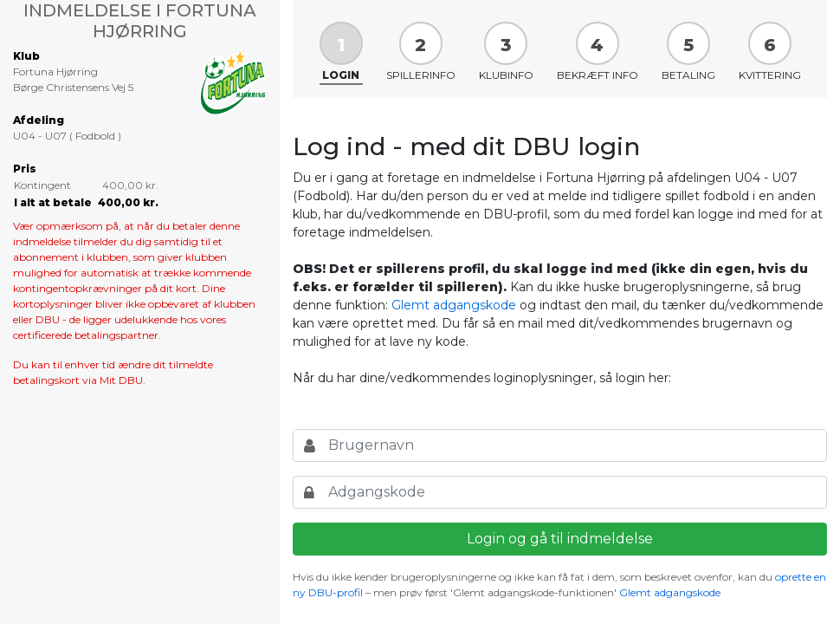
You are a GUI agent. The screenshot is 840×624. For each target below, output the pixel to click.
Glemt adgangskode (454, 305)
